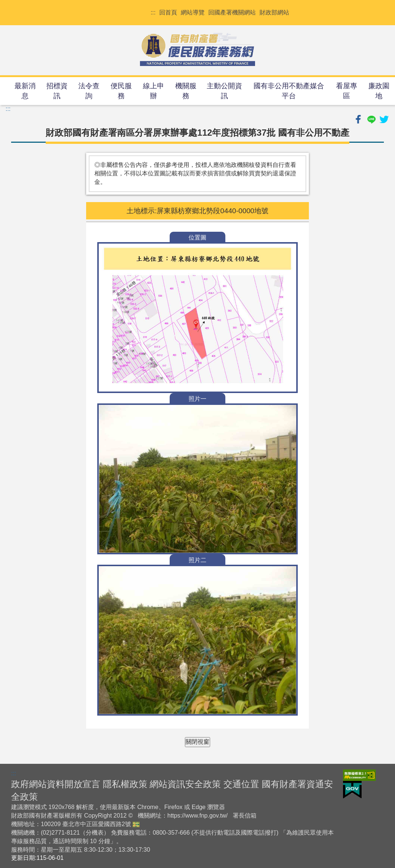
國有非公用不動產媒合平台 (289, 91)
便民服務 (121, 91)
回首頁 (168, 12)
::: (153, 12)
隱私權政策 (125, 784)
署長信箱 (245, 816)
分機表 (95, 833)
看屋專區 (347, 91)
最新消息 (25, 91)
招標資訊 (57, 91)
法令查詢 (89, 91)
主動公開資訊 (224, 91)
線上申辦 (154, 91)
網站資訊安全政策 (185, 784)
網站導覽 (193, 12)
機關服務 (186, 91)
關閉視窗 (197, 742)
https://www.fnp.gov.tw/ (197, 816)
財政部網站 (274, 12)
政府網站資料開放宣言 (56, 784)
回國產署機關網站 (232, 12)
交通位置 (241, 784)
